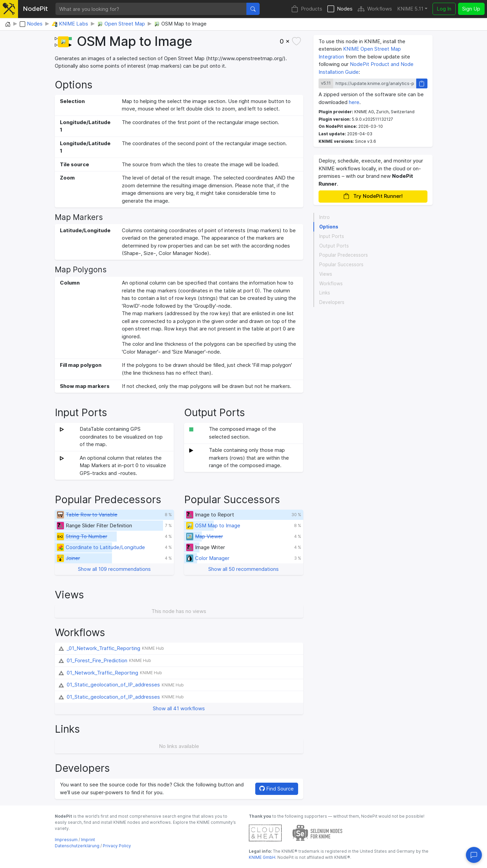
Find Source (277, 789)
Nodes (340, 9)
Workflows (375, 9)
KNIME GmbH (262, 857)
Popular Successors (341, 265)
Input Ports (332, 236)
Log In (444, 9)
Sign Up (471, 9)
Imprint (88, 840)
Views (326, 274)
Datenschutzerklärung (77, 846)
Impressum (66, 840)
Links (325, 293)
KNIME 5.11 (410, 9)
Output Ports (334, 246)
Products (307, 9)
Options (329, 227)
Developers (332, 302)
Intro (324, 217)
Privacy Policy (117, 846)
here (354, 102)
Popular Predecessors (344, 255)
